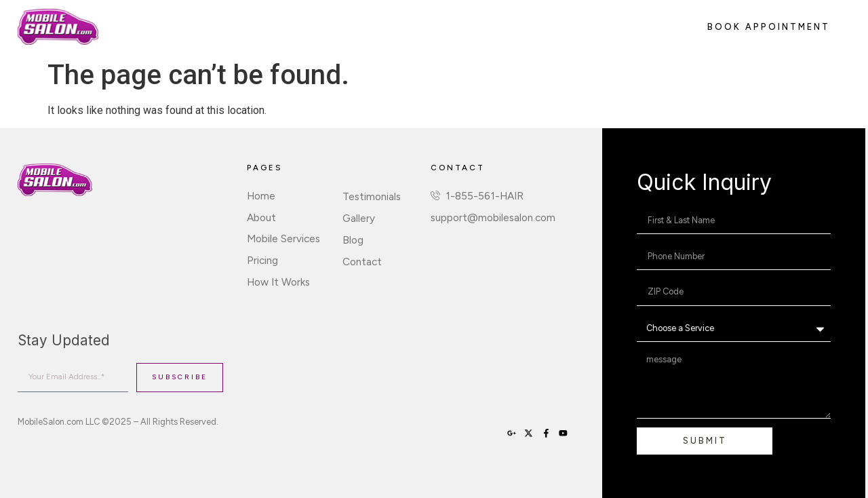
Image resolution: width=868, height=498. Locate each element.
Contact (536, 26)
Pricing (334, 26)
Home (131, 26)
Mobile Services (257, 26)
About (182, 26)
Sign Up (477, 26)
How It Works (404, 26)
